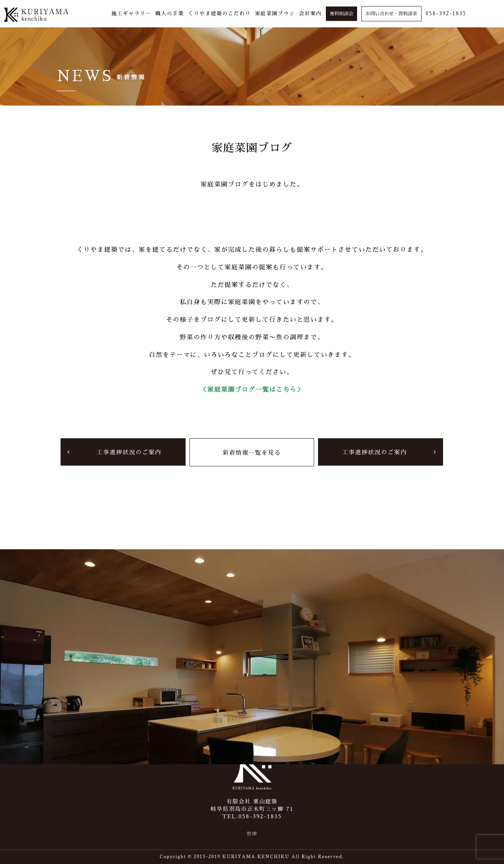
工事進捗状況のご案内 (129, 452)
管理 (252, 834)
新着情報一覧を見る (252, 452)
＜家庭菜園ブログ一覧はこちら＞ (252, 390)
